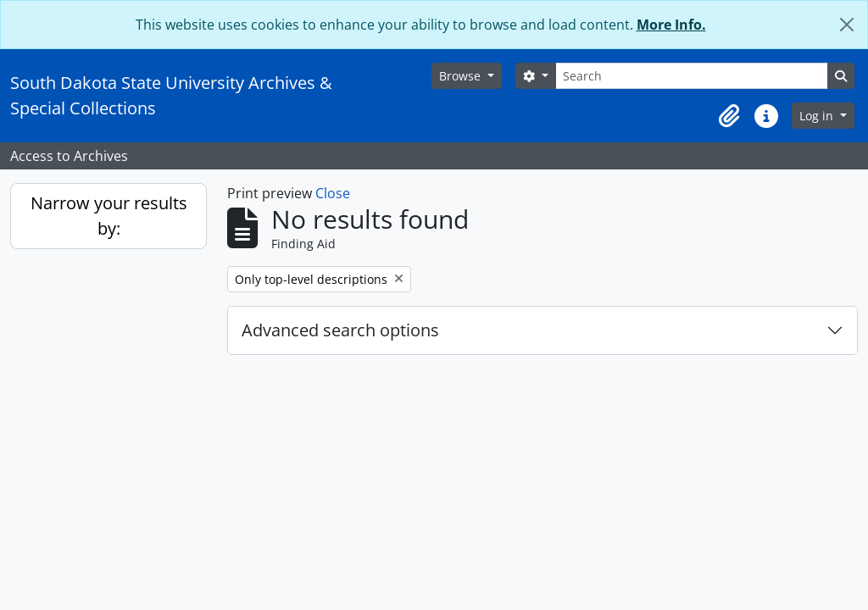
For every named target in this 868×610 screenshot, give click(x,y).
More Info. (671, 25)
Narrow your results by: (109, 216)
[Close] (847, 25)
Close (333, 193)
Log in (818, 116)
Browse (462, 76)
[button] (729, 116)
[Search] (692, 76)
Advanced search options (340, 330)
